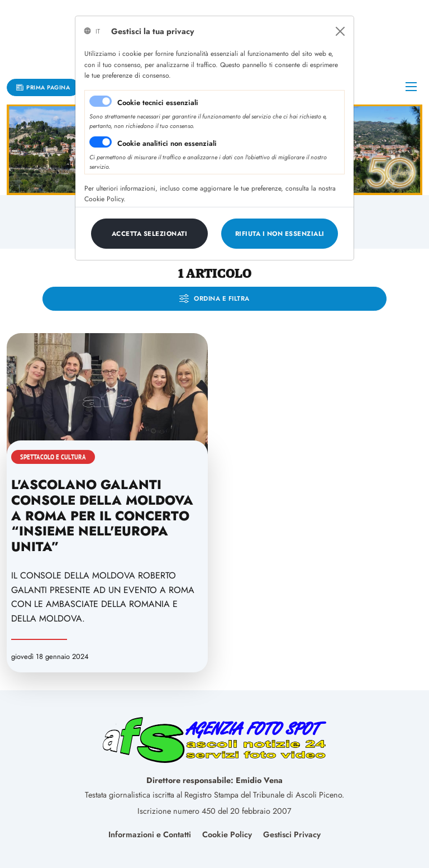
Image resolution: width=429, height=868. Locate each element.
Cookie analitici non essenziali (167, 143)
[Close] (340, 31)
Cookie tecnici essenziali (158, 103)
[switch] (101, 142)
